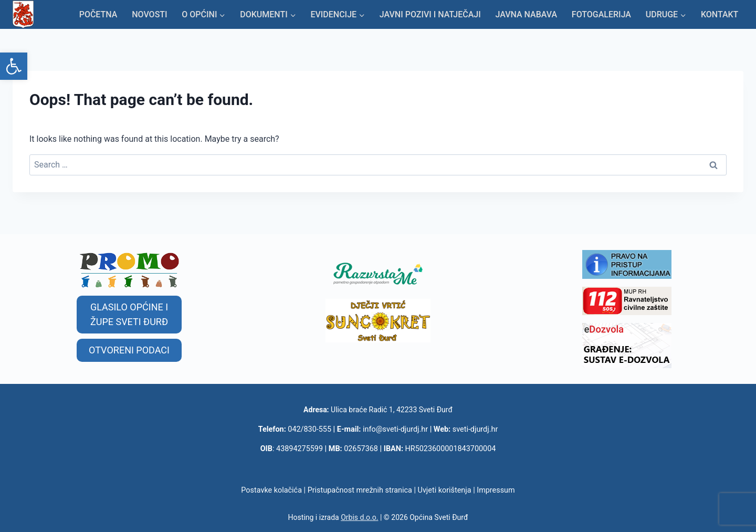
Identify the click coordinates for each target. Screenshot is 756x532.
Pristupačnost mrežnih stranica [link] (360, 490)
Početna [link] (98, 14)
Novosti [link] (149, 14)
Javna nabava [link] (526, 14)
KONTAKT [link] (720, 14)
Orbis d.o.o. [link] (359, 517)
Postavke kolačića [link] (271, 490)
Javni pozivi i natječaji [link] (430, 14)
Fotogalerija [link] (601, 14)
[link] (14, 66)
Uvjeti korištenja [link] (445, 490)
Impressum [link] (496, 490)
